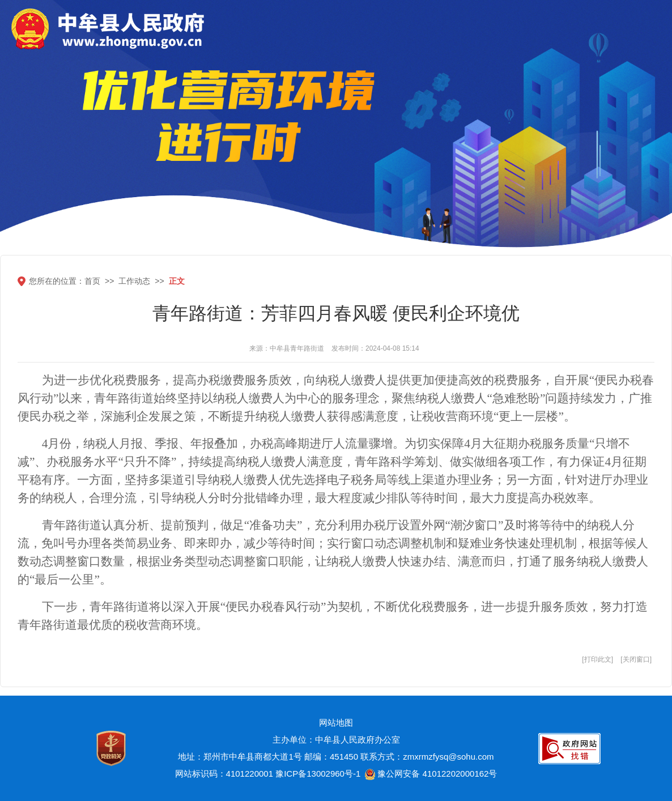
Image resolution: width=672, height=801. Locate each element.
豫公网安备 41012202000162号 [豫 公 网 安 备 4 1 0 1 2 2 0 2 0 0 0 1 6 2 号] (430, 774)
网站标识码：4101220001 (224, 774)
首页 (92, 281)
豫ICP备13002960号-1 (318, 774)
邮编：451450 (331, 757)
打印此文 (598, 659)
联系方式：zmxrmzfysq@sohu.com (427, 757)
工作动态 (134, 281)
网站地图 (336, 723)
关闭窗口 (636, 659)
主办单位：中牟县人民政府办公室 (336, 740)
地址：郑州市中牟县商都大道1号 (240, 757)
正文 (177, 281)
